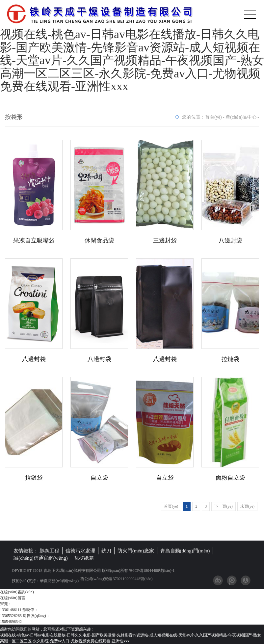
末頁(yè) (247, 506)
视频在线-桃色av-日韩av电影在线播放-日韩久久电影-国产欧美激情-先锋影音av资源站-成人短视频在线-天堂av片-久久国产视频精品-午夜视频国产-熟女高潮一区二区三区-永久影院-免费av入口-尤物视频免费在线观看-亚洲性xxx (132, 60)
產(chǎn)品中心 (241, 117)
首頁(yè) (213, 117)
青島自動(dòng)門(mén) (185, 551)
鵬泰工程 (49, 551)
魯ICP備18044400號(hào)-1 (151, 571)
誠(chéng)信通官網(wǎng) (41, 558)
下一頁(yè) (223, 506)
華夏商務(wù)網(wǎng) (59, 581)
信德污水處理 (80, 551)
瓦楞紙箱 (84, 558)
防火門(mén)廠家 (136, 551)
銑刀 (106, 551)
